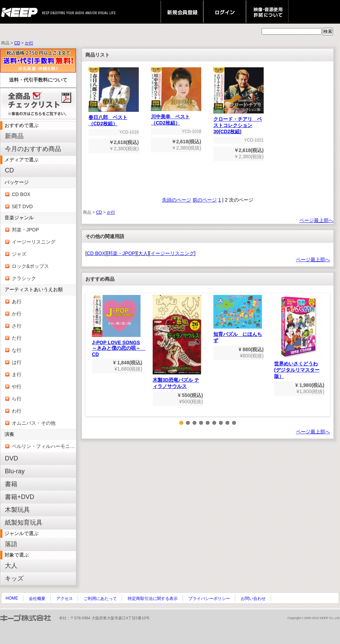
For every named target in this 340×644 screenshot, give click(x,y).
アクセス (65, 599)
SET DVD (22, 206)
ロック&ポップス (30, 266)
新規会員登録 (182, 12)
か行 (29, 43)
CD (17, 43)
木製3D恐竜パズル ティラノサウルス (177, 342)
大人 (11, 566)
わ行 (17, 411)
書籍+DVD (20, 497)
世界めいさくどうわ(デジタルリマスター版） (298, 337)
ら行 (17, 399)
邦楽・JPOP (25, 230)
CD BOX (21, 194)
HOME (12, 598)
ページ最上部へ (316, 220)
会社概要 (37, 599)
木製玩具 (17, 510)
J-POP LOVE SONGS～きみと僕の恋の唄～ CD (119, 326)
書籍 (11, 484)
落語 (11, 544)
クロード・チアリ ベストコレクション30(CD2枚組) (239, 123)
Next (325, 360)
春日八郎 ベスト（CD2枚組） (114, 118)
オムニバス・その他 (34, 423)
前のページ (205, 200)
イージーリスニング (34, 242)
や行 (17, 387)
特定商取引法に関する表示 (153, 599)
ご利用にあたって (100, 599)
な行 (17, 350)
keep (21, 12)
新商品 (14, 136)
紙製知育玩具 (24, 523)
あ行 (17, 302)
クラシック (24, 278)
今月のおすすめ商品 (33, 149)
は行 (17, 362)
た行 (17, 338)
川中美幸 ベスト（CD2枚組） (176, 117)
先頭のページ (177, 200)
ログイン (225, 12)
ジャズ (19, 254)
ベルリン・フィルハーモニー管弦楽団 (44, 446)
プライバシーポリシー (209, 599)
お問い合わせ (253, 599)
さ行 (17, 326)
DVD (11, 458)
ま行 (17, 374)
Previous (90, 360)
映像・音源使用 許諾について (267, 12)
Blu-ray (15, 471)
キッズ (14, 578)
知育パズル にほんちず (238, 319)
